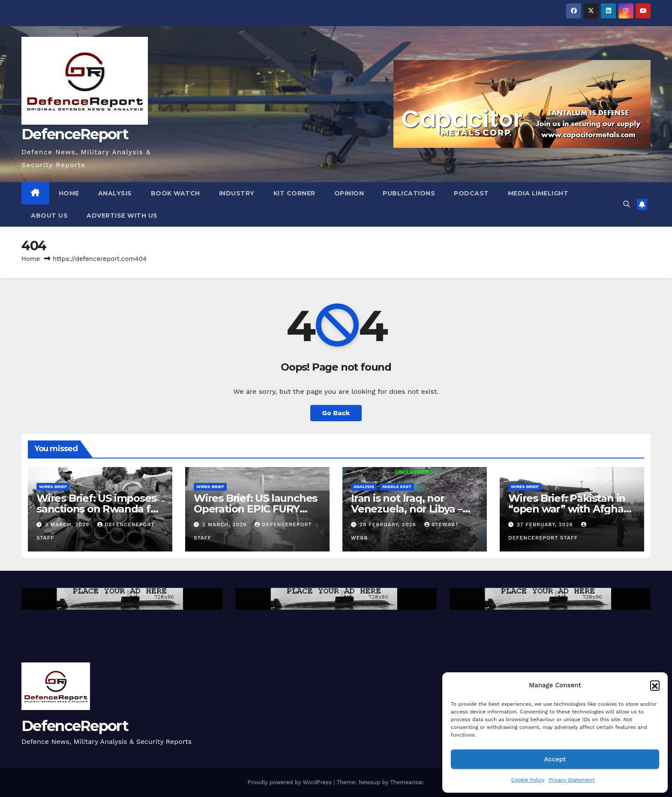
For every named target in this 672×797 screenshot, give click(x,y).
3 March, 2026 (68, 524)
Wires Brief (53, 487)
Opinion (349, 193)
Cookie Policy (528, 780)
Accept (555, 759)
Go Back (336, 413)
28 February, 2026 (389, 524)
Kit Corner (294, 193)
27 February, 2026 (546, 524)
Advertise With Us (122, 216)
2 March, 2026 (225, 524)
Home (69, 193)
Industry (237, 193)
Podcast (471, 193)
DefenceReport (75, 134)
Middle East (397, 487)
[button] (655, 685)
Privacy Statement (571, 780)
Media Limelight (538, 193)
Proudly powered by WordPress (290, 782)
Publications (409, 193)
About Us (49, 216)
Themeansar (406, 782)
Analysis (115, 193)
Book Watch (175, 193)
